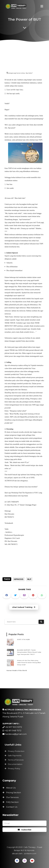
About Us (11, 788)
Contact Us (12, 807)
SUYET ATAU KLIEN (24, 641)
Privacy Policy (15, 768)
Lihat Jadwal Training (24, 607)
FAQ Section (12, 802)
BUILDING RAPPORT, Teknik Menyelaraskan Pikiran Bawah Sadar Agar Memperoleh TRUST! (28, 652)
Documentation (16, 764)
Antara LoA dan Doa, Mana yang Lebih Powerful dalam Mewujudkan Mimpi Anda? (28, 661)
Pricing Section (14, 793)
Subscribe (25, 830)
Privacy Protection (17, 752)
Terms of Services (16, 760)
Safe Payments (15, 756)
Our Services (12, 797)
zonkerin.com (30, 853)
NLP (29, 579)
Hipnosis (19, 579)
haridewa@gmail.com (16, 734)
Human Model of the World (18, 668)
